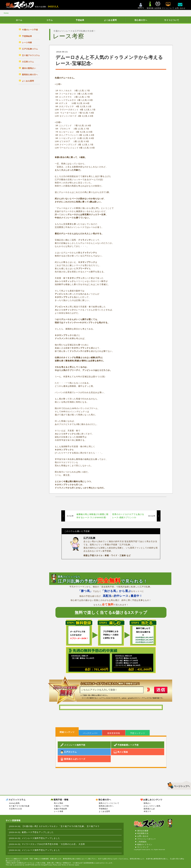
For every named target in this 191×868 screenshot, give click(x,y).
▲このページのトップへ (178, 785)
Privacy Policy (52, 865)
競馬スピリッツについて (109, 803)
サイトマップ (143, 847)
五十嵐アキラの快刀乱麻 (19, 806)
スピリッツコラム (17, 800)
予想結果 (80, 20)
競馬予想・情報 (61, 800)
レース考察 (59, 811)
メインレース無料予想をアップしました (41, 838)
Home (6, 13)
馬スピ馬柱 (59, 803)
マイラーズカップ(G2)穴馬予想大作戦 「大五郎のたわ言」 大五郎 (53, 844)
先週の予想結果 (60, 809)
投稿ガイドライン (145, 844)
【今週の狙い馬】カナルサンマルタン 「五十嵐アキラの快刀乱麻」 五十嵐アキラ (61, 826)
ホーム (19, 20)
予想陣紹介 (103, 809)
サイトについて (172, 20)
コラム (50, 20)
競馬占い (147, 803)
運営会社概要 (143, 831)
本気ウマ (147, 811)
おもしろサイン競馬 (152, 806)
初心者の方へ (141, 20)
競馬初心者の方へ (106, 806)
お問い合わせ (143, 836)
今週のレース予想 (61, 806)
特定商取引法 (143, 833)
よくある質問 (110, 20)
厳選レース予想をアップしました (38, 832)
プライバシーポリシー (147, 839)
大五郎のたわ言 (16, 809)
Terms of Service (68, 865)
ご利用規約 (142, 842)
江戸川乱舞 (89, 538)
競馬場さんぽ (149, 809)
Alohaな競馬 (14, 803)
